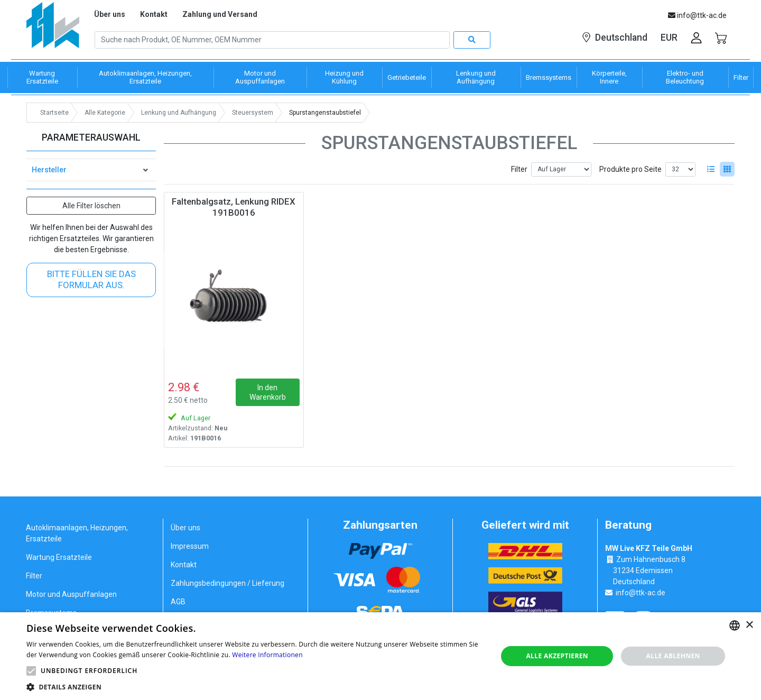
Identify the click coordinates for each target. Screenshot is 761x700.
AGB (178, 602)
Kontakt (154, 14)
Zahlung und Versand (220, 14)
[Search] (272, 40)
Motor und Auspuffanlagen (71, 594)
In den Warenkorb (268, 392)
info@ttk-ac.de (641, 593)
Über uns (110, 14)
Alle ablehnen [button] (673, 656)
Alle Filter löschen (91, 206)
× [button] (749, 625)
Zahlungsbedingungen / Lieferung (228, 583)
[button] (31, 671)
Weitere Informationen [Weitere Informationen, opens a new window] (267, 655)
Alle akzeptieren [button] (557, 656)
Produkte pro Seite (630, 169)
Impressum (190, 546)
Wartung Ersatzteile (59, 557)
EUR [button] (669, 38)
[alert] (380, 656)
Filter (519, 169)
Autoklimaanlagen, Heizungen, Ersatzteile (77, 533)
